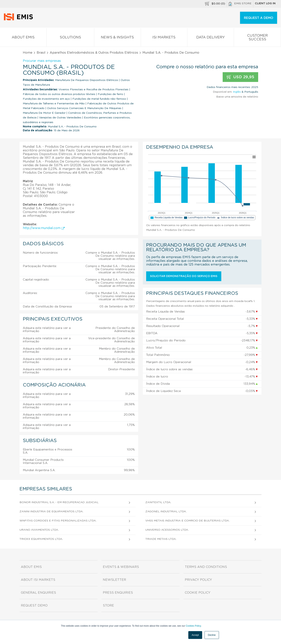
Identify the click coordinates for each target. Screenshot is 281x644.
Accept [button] (195, 635)
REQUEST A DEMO (259, 18)
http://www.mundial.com (44, 228)
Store (108, 606)
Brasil (41, 53)
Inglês (237, 92)
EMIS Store (240, 4)
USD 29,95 (240, 77)
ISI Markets (164, 38)
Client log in (265, 4)
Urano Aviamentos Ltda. (39, 530)
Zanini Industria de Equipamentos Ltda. (51, 512)
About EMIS (23, 38)
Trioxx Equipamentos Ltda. (41, 539)
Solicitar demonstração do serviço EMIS (184, 276)
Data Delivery (211, 38)
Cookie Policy (198, 593)
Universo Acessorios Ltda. (167, 530)
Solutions (70, 38)
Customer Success (257, 38)
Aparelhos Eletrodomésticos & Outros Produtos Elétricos (94, 53)
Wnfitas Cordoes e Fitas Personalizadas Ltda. (58, 521)
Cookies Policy (193, 626)
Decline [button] (212, 635)
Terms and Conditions (206, 567)
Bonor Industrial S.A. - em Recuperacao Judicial (59, 502)
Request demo (34, 606)
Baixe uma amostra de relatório (237, 97)
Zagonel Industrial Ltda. (166, 512)
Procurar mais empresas (42, 61)
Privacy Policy (198, 580)
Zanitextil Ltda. (158, 502)
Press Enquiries (118, 593)
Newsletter (114, 580)
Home (28, 53)
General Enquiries (38, 593)
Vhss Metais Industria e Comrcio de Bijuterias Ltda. (187, 521)
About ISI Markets (38, 580)
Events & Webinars (121, 567)
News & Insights (117, 38)
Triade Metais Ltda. (161, 539)
